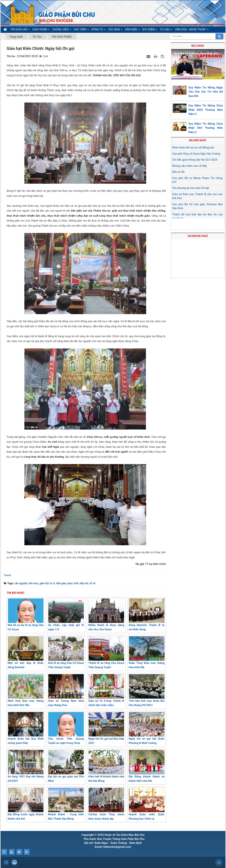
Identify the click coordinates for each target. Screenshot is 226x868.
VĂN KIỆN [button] (132, 30)
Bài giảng (198, 46)
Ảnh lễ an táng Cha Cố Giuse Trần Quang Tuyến (66, 653)
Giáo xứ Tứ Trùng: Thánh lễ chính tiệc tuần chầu (106, 690)
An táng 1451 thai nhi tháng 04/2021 (26, 766)
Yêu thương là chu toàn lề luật (191, 188)
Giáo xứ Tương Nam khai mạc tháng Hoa (66, 690)
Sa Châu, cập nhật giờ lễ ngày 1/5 (66, 615)
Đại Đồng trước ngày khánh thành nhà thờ (26, 804)
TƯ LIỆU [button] (166, 30)
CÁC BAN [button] (115, 30)
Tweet (7, 575)
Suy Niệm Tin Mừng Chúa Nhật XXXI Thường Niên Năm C (206, 110)
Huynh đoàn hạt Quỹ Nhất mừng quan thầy (26, 728)
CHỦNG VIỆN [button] (62, 30)
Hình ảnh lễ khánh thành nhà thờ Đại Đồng (106, 766)
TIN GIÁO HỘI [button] (20, 30)
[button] (198, 64)
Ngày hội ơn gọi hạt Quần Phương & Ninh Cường (146, 728)
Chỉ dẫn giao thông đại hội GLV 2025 (195, 160)
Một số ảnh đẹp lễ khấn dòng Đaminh (26, 653)
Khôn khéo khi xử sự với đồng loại (193, 148)
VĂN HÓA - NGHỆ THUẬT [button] (192, 30)
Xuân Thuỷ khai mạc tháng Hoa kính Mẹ (146, 653)
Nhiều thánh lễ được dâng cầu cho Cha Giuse (106, 615)
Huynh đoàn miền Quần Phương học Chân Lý (146, 804)
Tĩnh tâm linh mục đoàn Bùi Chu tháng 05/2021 (146, 690)
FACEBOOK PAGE (198, 236)
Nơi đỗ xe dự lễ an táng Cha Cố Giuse (26, 615)
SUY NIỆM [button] (150, 30)
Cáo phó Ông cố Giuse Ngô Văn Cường (196, 154)
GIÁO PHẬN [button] (41, 30)
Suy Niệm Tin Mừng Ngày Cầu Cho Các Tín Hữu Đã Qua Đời (206, 92)
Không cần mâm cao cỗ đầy (190, 166)
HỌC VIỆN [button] (81, 30)
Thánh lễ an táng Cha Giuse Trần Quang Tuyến (106, 653)
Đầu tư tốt (178, 172)
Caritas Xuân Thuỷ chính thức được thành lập (106, 804)
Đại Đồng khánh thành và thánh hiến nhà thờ (146, 766)
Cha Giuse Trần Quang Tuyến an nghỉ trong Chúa (66, 728)
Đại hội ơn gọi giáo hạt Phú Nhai (66, 766)
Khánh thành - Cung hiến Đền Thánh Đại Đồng (66, 804)
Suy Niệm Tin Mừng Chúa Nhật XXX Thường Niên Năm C (206, 128)
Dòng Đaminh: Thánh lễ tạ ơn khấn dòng (146, 615)
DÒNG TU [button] (98, 30)
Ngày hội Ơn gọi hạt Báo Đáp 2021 (106, 728)
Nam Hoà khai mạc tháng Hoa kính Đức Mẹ (26, 690)
